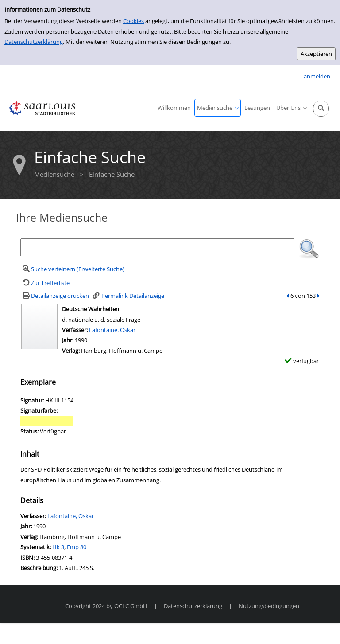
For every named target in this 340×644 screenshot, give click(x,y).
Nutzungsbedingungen (269, 606)
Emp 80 (77, 547)
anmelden (317, 76)
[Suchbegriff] (157, 247)
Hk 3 (58, 547)
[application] (218, 108)
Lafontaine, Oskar (112, 330)
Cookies (133, 21)
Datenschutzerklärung (34, 42)
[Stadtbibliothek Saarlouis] (42, 108)
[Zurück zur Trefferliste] (45, 283)
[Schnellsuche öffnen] (321, 109)
